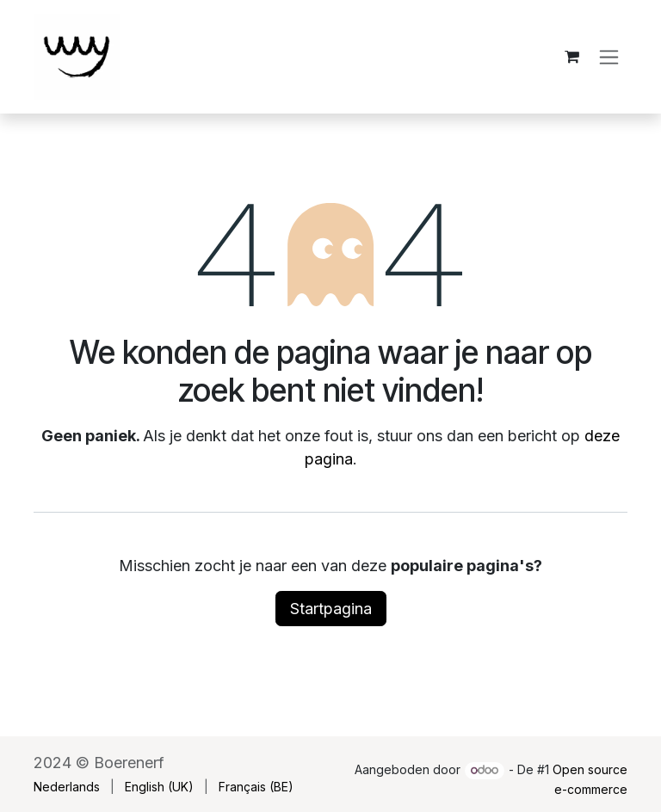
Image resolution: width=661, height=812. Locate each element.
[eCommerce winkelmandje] (571, 57)
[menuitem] (67, 787)
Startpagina (331, 609)
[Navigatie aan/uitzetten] (609, 57)
